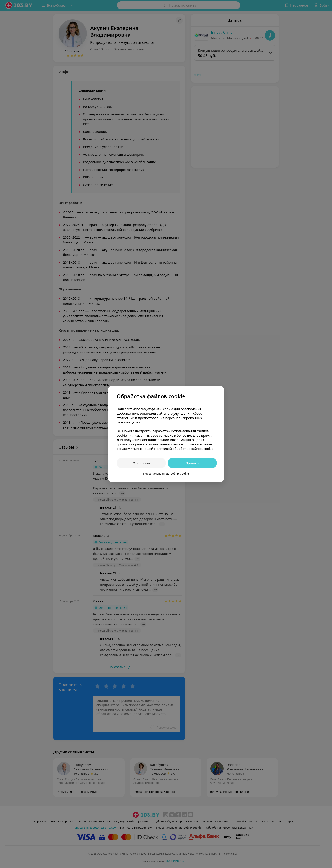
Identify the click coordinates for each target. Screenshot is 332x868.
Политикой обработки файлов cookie (184, 449)
